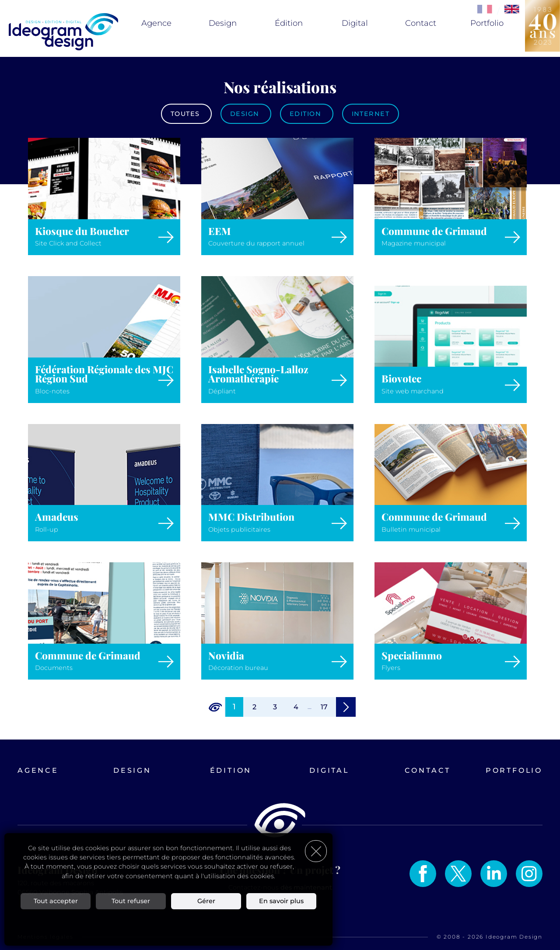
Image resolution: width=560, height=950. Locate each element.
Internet (371, 114)
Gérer (206, 900)
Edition (307, 114)
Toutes (186, 114)
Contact (421, 23)
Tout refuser (131, 900)
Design (223, 23)
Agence (156, 23)
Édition (289, 23)
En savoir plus (281, 900)
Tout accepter (56, 900)
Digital (355, 23)
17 (324, 707)
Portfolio (487, 23)
